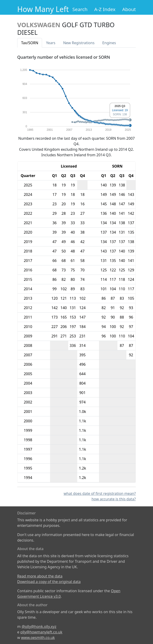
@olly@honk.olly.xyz (39, 627)
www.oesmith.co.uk (38, 638)
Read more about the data (40, 576)
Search (80, 9)
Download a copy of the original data (49, 582)
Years (51, 43)
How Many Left (43, 9)
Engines (109, 43)
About (129, 9)
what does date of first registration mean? (100, 493)
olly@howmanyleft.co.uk (41, 632)
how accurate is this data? (114, 499)
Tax (30, 43)
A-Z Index (105, 9)
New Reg (79, 43)
